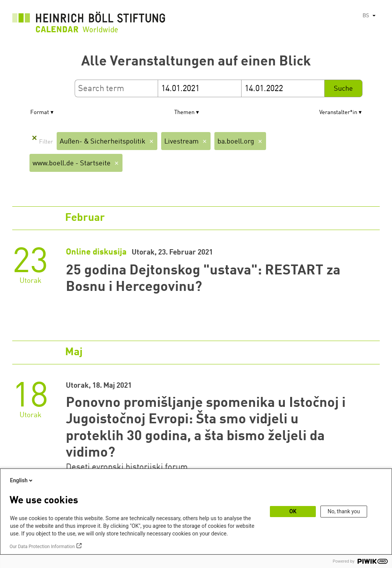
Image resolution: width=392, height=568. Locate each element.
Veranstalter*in (338, 113)
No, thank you (344, 511)
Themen (184, 113)
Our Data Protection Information (42, 547)
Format (40, 113)
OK (293, 511)
